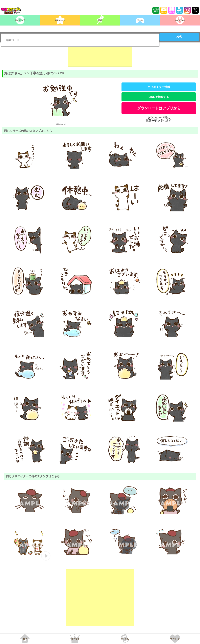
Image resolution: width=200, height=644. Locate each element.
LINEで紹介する (159, 97)
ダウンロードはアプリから (159, 108)
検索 (179, 37)
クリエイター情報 (159, 87)
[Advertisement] (100, 57)
